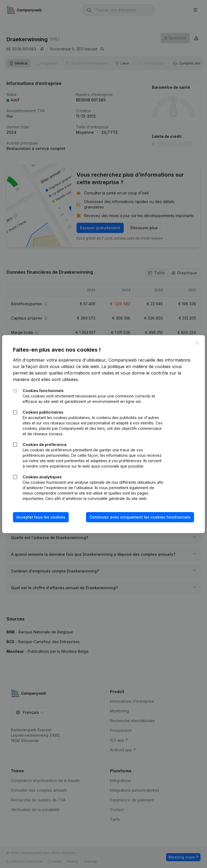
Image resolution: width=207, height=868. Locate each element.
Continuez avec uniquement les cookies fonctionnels (140, 517)
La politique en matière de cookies (136, 366)
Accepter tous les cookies (41, 517)
